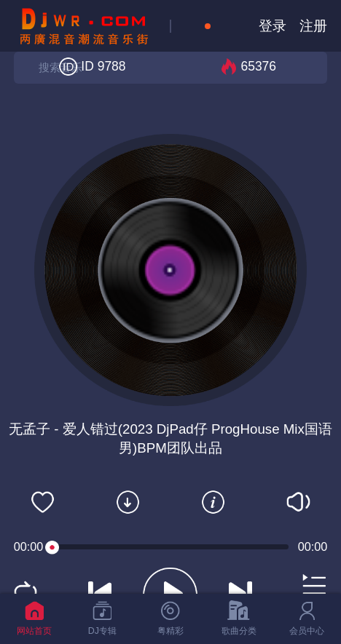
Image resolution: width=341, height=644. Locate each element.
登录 (273, 26)
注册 (313, 26)
